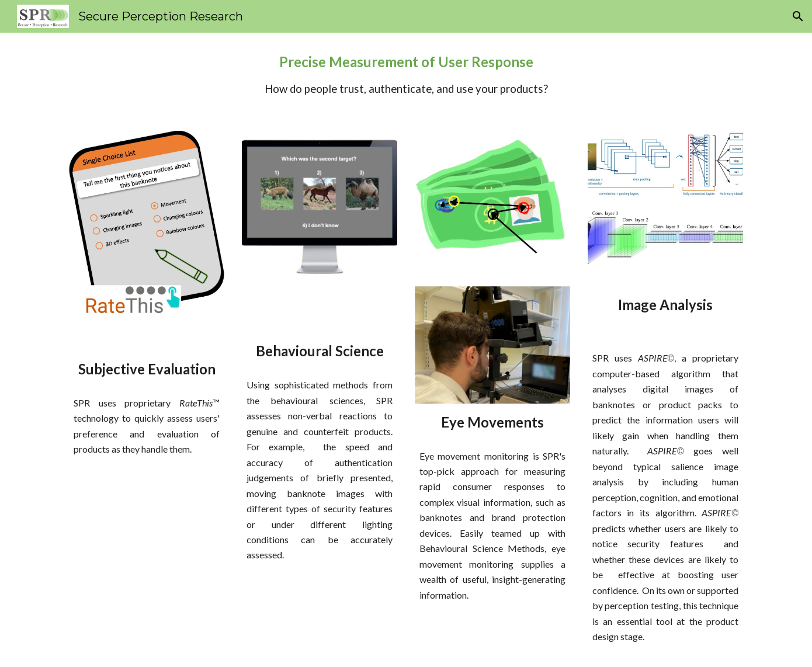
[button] (798, 16)
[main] (406, 75)
